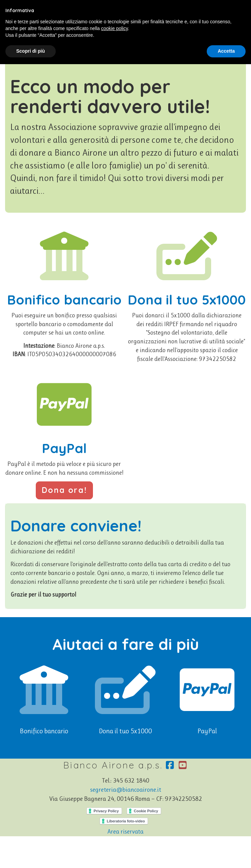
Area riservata (125, 832)
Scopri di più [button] (31, 51)
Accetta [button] (226, 51)
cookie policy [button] (114, 28)
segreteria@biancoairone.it (126, 790)
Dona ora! (64, 490)
